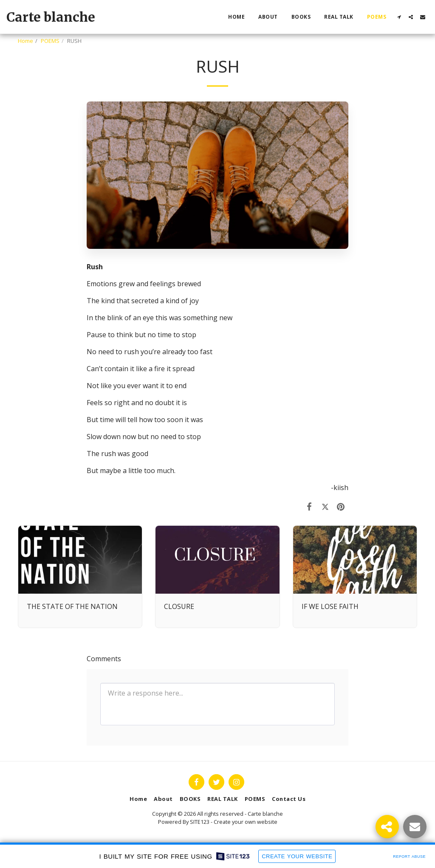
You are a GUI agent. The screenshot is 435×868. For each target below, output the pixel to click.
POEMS (50, 41)
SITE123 (200, 822)
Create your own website (246, 822)
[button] (399, 17)
